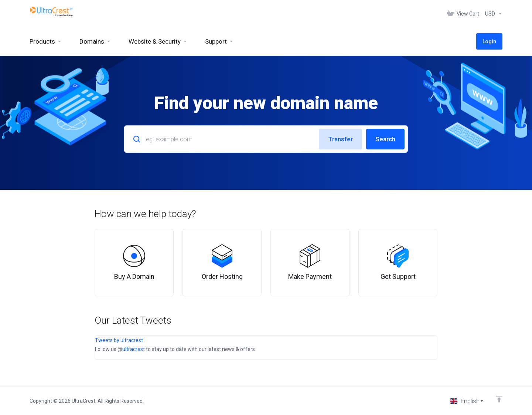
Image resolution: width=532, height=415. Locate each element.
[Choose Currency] (492, 14)
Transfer (340, 139)
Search (385, 139)
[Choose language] (467, 401)
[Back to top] (499, 399)
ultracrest (134, 349)
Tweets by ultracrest (119, 340)
